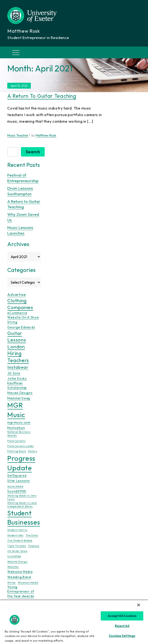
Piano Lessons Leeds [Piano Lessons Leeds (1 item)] (20, 446)
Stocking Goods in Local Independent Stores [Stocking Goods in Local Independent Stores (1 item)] (22, 505)
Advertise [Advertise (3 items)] (16, 295)
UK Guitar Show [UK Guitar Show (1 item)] (17, 551)
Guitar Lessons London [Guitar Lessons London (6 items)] (17, 340)
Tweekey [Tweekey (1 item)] (34, 546)
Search (33, 152)
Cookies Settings (122, 636)
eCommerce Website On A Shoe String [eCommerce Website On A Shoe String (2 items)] (23, 317)
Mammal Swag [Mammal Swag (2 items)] (19, 398)
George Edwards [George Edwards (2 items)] (21, 327)
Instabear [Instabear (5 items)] (18, 367)
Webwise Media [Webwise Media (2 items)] (20, 572)
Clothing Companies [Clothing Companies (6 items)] (20, 304)
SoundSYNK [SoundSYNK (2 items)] (17, 491)
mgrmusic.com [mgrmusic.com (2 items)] (19, 422)
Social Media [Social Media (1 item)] (15, 486)
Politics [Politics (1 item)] (33, 451)
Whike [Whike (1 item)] (12, 582)
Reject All (122, 626)
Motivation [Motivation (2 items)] (16, 428)
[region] (74, 622)
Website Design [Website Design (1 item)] (17, 562)
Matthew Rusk (46, 135)
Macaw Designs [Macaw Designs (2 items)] (20, 393)
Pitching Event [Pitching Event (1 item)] (17, 451)
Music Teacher (18, 135)
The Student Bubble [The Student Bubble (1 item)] (20, 540)
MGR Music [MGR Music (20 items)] (16, 410)
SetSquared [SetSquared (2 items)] (17, 475)
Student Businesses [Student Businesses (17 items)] (24, 518)
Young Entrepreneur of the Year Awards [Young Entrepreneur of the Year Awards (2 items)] (21, 591)
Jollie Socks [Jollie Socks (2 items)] (17, 378)
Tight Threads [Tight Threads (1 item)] (17, 546)
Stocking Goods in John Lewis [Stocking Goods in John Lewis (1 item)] (22, 497)
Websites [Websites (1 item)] (13, 567)
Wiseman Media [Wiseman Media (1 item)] (28, 582)
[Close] (139, 605)
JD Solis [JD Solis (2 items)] (14, 373)
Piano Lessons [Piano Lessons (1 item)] (16, 441)
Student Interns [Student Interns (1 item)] (17, 530)
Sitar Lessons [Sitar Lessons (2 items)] (18, 481)
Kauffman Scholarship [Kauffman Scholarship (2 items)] (17, 385)
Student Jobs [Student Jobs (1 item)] (15, 535)
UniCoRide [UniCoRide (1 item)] (14, 556)
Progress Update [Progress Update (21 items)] (21, 463)
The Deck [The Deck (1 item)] (32, 535)
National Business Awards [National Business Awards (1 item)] (19, 434)
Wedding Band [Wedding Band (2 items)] (19, 577)
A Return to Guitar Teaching (42, 96)
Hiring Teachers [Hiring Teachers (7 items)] (18, 357)
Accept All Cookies (122, 616)
